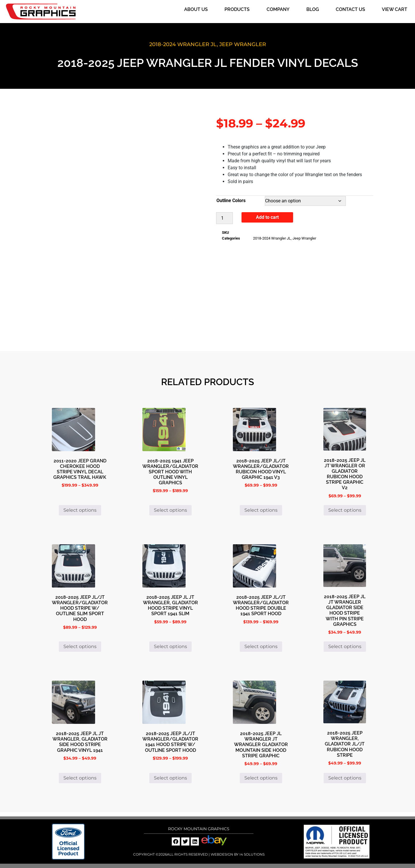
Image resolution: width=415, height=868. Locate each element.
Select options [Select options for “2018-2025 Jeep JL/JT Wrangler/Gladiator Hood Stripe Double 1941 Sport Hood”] (261, 646)
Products (237, 9)
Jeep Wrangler (243, 44)
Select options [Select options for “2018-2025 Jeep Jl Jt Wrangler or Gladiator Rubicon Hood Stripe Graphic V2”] (345, 510)
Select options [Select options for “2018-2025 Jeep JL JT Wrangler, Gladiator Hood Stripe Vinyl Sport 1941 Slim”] (170, 646)
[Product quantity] (225, 218)
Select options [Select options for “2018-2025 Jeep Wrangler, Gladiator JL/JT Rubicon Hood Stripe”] (345, 778)
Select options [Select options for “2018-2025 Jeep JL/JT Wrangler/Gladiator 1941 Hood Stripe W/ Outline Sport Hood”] (170, 778)
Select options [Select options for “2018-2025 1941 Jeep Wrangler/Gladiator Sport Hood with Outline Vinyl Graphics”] (170, 510)
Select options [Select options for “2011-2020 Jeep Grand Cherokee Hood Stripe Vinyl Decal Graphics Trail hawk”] (80, 510)
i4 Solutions (252, 854)
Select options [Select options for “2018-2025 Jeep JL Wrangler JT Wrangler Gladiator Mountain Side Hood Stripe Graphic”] (261, 778)
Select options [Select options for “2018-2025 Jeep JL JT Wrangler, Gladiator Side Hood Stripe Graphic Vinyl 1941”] (80, 778)
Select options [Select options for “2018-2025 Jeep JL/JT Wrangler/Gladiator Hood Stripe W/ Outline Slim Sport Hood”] (80, 646)
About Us (196, 9)
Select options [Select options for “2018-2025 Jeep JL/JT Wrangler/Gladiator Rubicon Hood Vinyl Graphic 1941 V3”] (261, 510)
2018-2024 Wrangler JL (183, 44)
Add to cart (267, 217)
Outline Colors (231, 200)
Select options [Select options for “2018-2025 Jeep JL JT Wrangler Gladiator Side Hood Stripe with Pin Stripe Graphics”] (345, 646)
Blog (313, 9)
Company (278, 9)
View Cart (395, 9)
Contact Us (350, 9)
